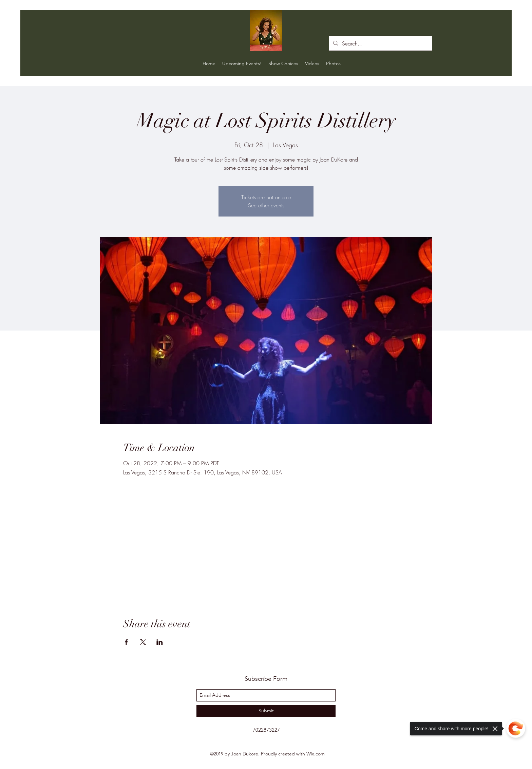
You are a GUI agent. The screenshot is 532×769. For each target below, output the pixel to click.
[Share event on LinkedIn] (160, 642)
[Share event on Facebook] (126, 642)
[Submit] (266, 711)
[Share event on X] (143, 642)
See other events (266, 205)
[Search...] (380, 43)
